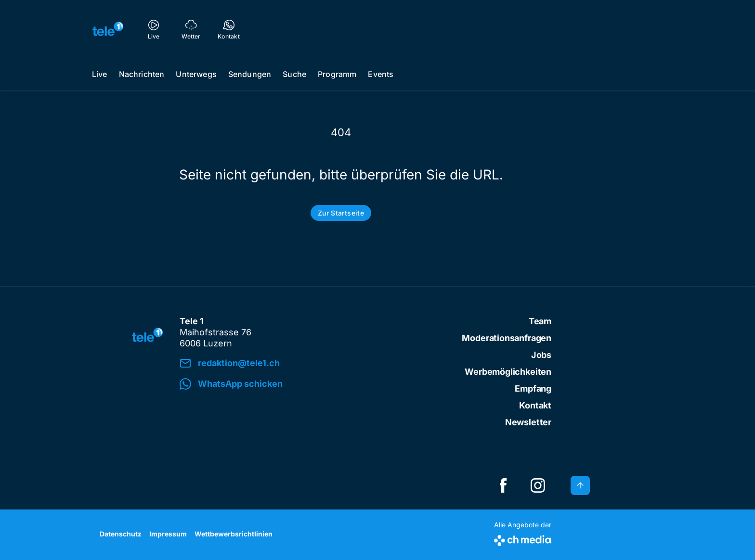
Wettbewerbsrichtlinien (234, 534)
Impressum (168, 534)
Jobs (541, 355)
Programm (337, 74)
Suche (294, 74)
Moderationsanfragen (507, 338)
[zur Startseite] (108, 29)
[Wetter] (191, 29)
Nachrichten (142, 74)
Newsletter (528, 422)
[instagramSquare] (538, 485)
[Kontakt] (229, 29)
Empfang (533, 388)
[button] (313, 384)
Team (540, 321)
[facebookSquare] (503, 485)
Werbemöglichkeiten (508, 372)
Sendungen (250, 74)
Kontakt (535, 405)
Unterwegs (196, 74)
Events (381, 74)
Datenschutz (121, 534)
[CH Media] (523, 539)
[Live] (154, 29)
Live (100, 74)
